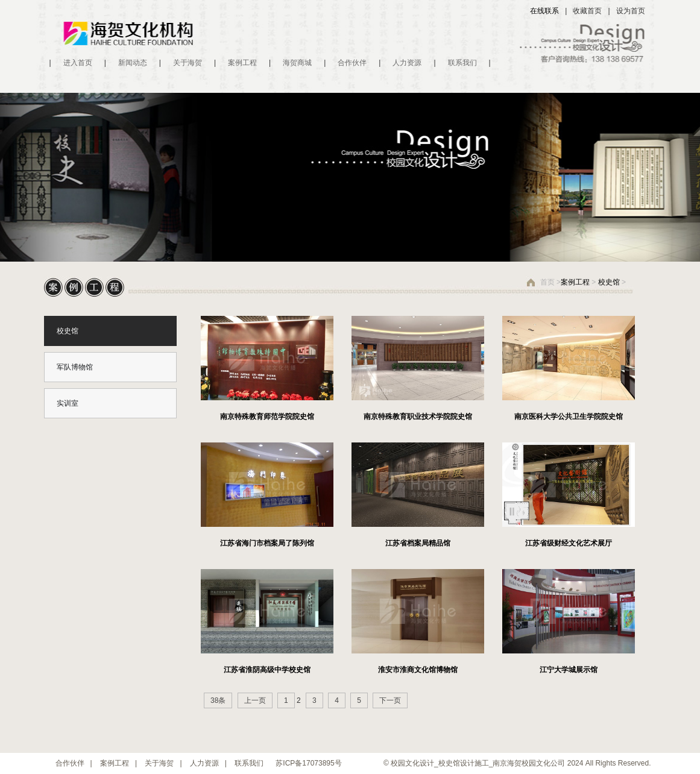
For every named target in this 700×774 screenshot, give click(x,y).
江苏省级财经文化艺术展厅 (569, 543)
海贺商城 (297, 63)
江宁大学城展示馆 (569, 670)
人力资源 (407, 63)
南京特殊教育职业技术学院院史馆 (418, 417)
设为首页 (631, 11)
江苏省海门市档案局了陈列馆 (267, 543)
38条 (218, 700)
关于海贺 (188, 63)
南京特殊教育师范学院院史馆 (267, 417)
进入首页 (78, 63)
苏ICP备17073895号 (308, 763)
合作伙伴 (352, 63)
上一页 (255, 700)
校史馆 (609, 282)
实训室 (68, 403)
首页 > (550, 282)
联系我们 (462, 63)
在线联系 (544, 11)
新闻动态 (133, 63)
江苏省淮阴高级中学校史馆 (267, 670)
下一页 (390, 700)
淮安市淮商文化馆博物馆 (418, 670)
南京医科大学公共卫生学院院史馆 (569, 417)
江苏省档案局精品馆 (418, 543)
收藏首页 (587, 11)
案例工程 (242, 63)
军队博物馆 (75, 367)
